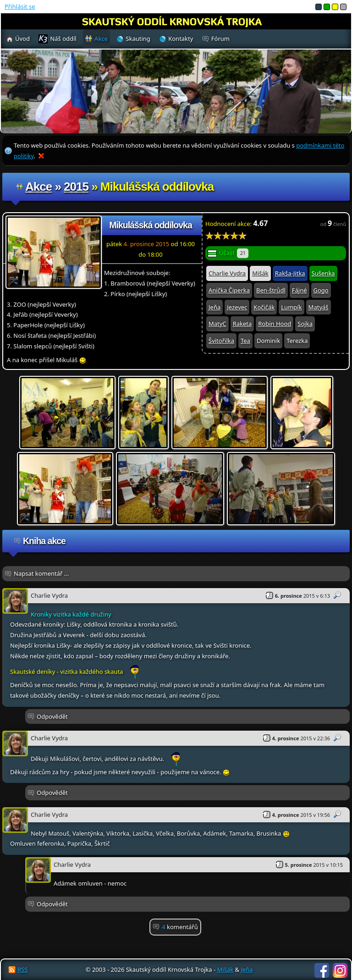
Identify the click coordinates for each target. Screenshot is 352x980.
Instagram (340, 970)
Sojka (305, 324)
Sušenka (323, 273)
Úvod (22, 39)
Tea (245, 341)
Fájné (300, 290)
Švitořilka (221, 341)
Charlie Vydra (227, 273)
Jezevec (237, 307)
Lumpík (291, 307)
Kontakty (181, 39)
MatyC (217, 324)
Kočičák (264, 307)
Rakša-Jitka (290, 273)
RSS (22, 969)
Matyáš (319, 307)
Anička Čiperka (229, 290)
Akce (38, 187)
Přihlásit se (20, 6)
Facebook (322, 970)
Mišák (260, 273)
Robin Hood (275, 324)
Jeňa (214, 307)
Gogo (321, 290)
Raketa (242, 324)
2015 (76, 187)
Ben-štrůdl (271, 290)
